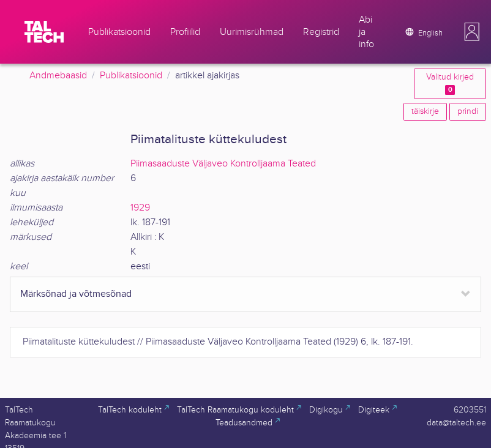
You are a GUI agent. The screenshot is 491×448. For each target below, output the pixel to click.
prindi (468, 111)
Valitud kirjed (450, 84)
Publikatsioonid (131, 76)
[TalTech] (44, 32)
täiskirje (425, 111)
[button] (472, 32)
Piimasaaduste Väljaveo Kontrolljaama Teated (223, 164)
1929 (140, 208)
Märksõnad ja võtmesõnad (76, 294)
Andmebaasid (58, 76)
